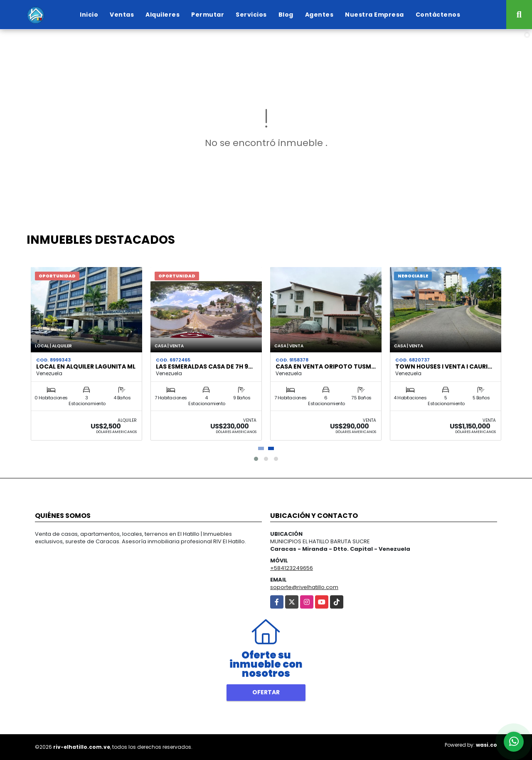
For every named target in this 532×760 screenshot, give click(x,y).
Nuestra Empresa (374, 15)
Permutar (208, 15)
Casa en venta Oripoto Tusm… (326, 366)
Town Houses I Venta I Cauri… (444, 366)
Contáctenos (438, 15)
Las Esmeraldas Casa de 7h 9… (204, 366)
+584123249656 (292, 568)
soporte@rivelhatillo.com (304, 587)
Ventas (122, 15)
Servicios (251, 15)
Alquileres (163, 15)
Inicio (89, 15)
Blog (286, 15)
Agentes (319, 15)
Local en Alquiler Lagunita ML (86, 366)
